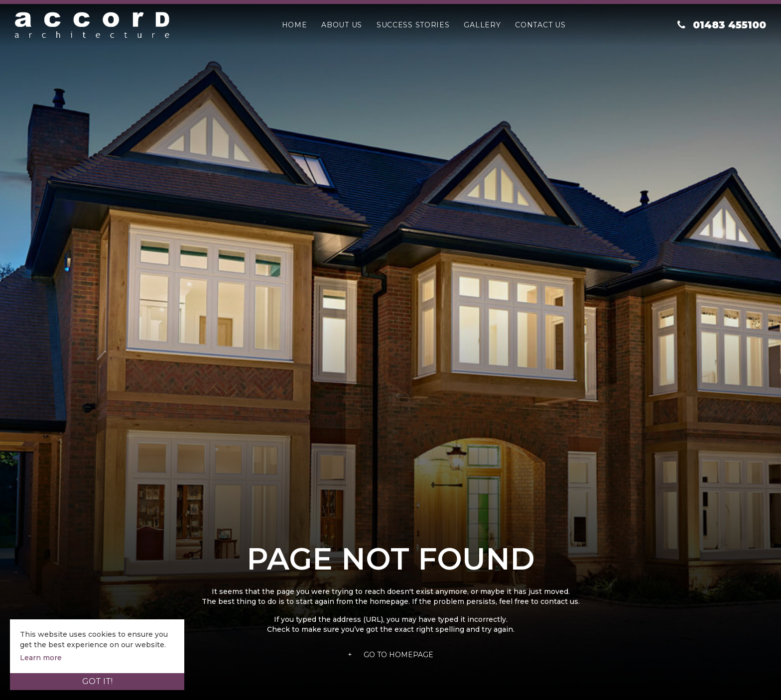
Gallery (482, 25)
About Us (342, 25)
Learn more (41, 658)
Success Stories (413, 25)
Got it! (97, 681)
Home (295, 25)
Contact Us (540, 25)
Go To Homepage (390, 655)
